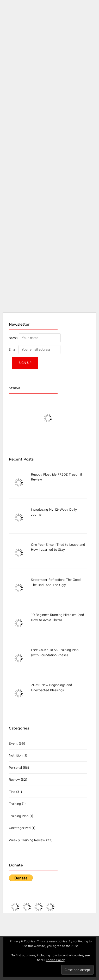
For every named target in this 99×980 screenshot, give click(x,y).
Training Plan (19, 816)
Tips (12, 792)
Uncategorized (20, 828)
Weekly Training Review (27, 840)
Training (15, 804)
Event (13, 743)
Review (14, 779)
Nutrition (16, 755)
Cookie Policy (55, 960)
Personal (15, 767)
